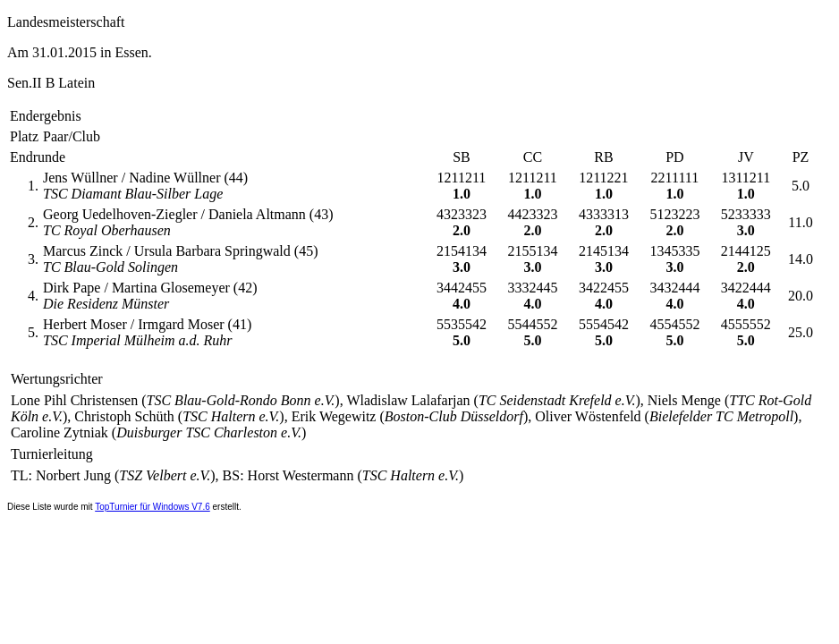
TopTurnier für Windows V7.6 (153, 507)
